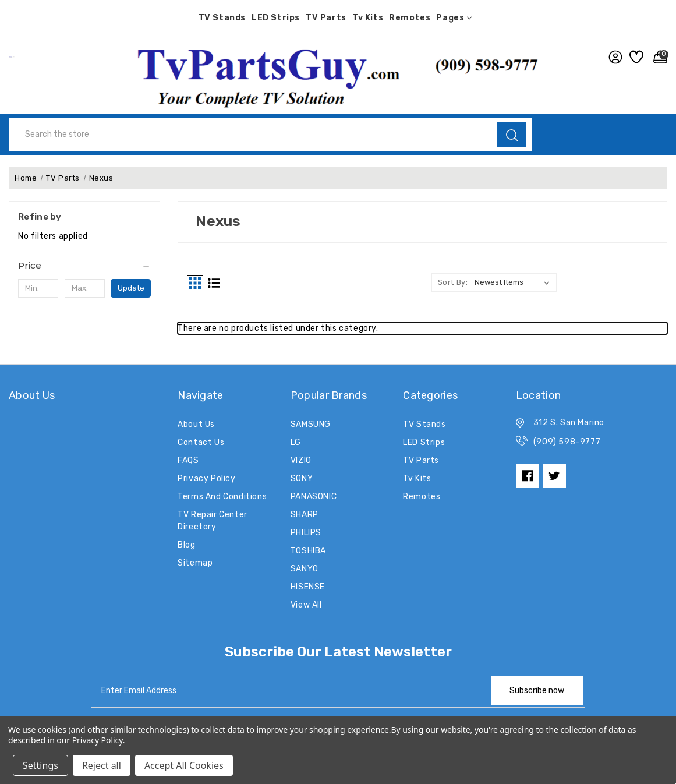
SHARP (305, 515)
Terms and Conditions (222, 497)
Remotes (410, 18)
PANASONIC (314, 497)
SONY (302, 478)
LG (296, 442)
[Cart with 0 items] (658, 57)
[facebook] (528, 476)
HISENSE (308, 587)
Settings (40, 765)
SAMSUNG (311, 424)
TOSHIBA (308, 551)
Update (131, 288)
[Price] (84, 266)
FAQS (188, 460)
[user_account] (613, 57)
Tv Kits (368, 18)
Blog (186, 545)
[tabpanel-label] (292, 691)
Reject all (102, 765)
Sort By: (453, 282)
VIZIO (301, 460)
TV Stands (222, 18)
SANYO (305, 569)
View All (306, 605)
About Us (196, 424)
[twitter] (554, 476)
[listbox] (514, 282)
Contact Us (201, 442)
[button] (338, 75)
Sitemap (195, 563)
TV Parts (326, 18)
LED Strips (276, 18)
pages (454, 18)
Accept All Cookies (184, 765)
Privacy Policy (206, 478)
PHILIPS (306, 533)
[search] (512, 135)
